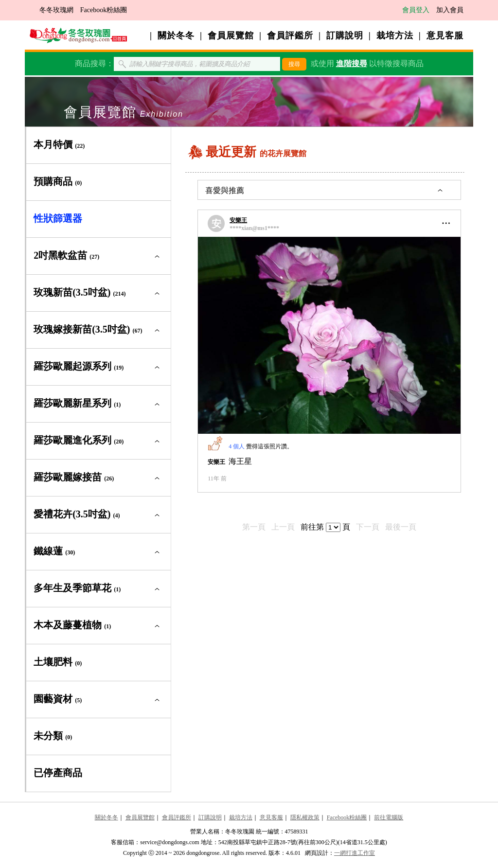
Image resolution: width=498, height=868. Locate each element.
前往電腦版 (389, 817)
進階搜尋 (352, 63)
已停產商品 (58, 773)
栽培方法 (395, 35)
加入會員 (450, 10)
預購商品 (58, 181)
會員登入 (416, 10)
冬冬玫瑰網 (56, 10)
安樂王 (238, 220)
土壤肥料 (58, 662)
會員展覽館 (231, 35)
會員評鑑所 (290, 35)
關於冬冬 (176, 35)
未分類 (53, 736)
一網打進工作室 (355, 853)
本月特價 (59, 144)
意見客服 (445, 35)
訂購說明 (345, 35)
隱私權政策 (305, 817)
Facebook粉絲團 (104, 10)
